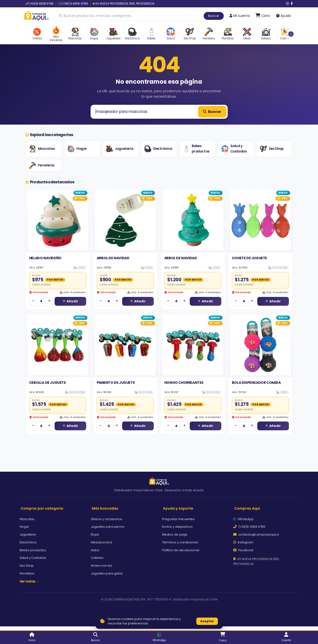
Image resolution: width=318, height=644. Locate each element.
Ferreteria (42, 165)
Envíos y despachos (177, 527)
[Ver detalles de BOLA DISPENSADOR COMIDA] (260, 345)
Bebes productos (196, 149)
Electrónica (158, 149)
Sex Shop (272, 149)
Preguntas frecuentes (178, 519)
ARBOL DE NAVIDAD (113, 258)
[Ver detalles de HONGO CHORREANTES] (193, 345)
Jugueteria (120, 149)
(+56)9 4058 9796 (40, 4)
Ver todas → (29, 581)
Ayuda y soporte (178, 508)
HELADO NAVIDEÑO (45, 258)
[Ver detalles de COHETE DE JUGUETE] (260, 220)
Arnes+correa (101, 566)
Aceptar (207, 621)
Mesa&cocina (101, 542)
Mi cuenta (239, 16)
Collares (97, 558)
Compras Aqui (247, 508)
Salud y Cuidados (234, 149)
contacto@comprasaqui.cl (256, 534)
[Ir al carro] (263, 16)
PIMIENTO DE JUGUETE (116, 383)
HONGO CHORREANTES (184, 383)
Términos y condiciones (180, 542)
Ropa (95, 534)
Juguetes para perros (108, 527)
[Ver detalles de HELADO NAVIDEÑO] (58, 220)
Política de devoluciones (181, 550)
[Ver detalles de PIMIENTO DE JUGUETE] (125, 345)
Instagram (243, 542)
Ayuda (283, 16)
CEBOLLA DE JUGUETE (47, 383)
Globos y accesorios (106, 519)
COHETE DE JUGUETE (249, 258)
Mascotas (42, 149)
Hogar (77, 149)
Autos (95, 550)
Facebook (243, 550)
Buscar (214, 16)
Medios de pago (175, 534)
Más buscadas (105, 508)
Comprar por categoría (42, 508)
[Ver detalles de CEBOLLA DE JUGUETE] (58, 345)
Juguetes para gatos (107, 573)
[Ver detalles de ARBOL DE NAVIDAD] (125, 220)
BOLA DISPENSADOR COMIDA (256, 383)
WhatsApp (243, 519)
